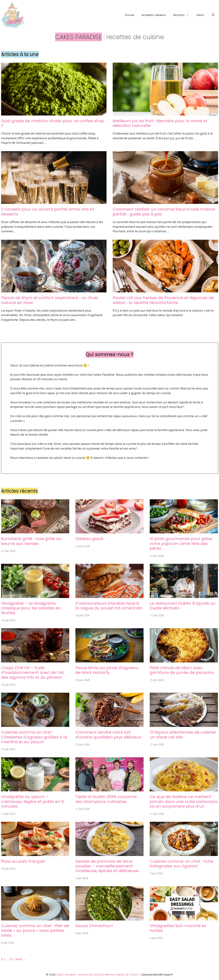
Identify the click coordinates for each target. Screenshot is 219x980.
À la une (130, 15)
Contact (134, 974)
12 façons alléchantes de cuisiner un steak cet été (183, 735)
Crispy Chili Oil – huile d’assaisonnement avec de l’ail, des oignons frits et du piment (33, 673)
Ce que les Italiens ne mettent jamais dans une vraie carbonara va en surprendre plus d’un (184, 801)
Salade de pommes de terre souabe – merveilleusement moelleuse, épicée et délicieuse (107, 866)
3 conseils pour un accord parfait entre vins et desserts (48, 212)
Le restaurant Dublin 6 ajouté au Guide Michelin (183, 606)
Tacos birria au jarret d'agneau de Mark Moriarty (107, 670)
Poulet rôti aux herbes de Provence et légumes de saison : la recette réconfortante (163, 300)
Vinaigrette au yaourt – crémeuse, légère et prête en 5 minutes (32, 801)
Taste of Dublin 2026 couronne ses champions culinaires (106, 799)
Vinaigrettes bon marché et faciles (178, 928)
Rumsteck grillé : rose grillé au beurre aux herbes (31, 541)
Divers (200, 15)
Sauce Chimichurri (94, 926)
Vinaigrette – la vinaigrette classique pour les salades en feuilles (31, 608)
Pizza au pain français (23, 861)
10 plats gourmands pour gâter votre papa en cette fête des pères (181, 543)
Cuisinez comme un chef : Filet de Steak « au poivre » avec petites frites (35, 931)
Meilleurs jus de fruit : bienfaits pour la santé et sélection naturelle (160, 123)
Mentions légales (115, 974)
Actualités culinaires (154, 15)
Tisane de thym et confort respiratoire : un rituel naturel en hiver (50, 300)
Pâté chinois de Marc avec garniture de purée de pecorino (182, 670)
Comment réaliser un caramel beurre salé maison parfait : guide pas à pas (164, 212)
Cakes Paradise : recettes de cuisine (79, 974)
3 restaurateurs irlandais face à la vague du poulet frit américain (109, 606)
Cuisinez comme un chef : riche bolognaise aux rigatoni (182, 864)
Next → (21, 959)
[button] (213, 15)
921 (12, 959)
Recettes (183, 15)
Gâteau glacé (89, 539)
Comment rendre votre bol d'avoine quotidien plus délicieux (108, 735)
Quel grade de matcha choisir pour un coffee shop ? (53, 123)
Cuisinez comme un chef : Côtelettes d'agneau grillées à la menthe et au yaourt (34, 737)
